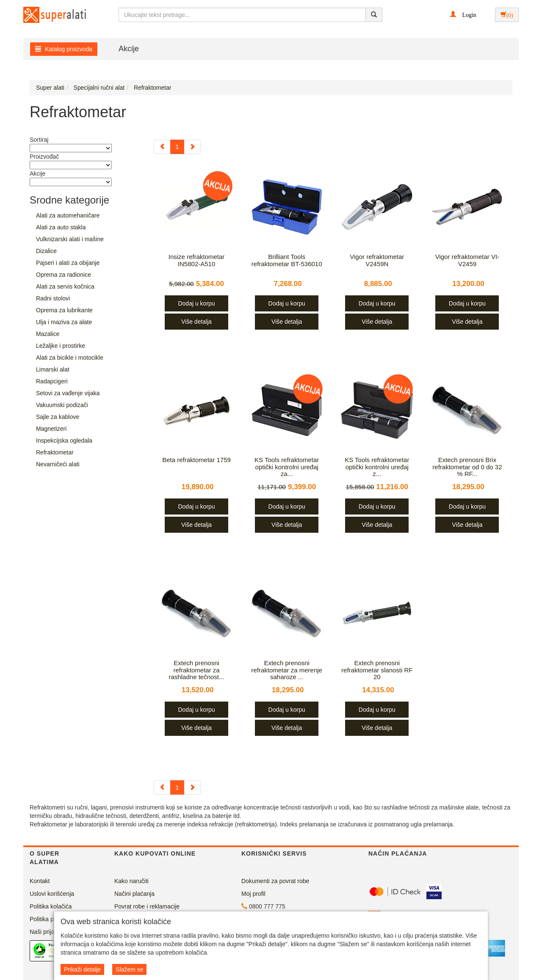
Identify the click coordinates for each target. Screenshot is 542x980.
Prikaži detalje (82, 969)
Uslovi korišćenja (52, 894)
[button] (463, 14)
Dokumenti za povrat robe (275, 881)
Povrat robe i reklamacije (147, 906)
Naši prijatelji (46, 932)
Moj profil (253, 894)
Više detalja (196, 322)
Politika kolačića (51, 906)
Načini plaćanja (134, 894)
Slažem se (129, 969)
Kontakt (40, 881)
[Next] (192, 147)
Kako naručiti (131, 881)
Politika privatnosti (54, 919)
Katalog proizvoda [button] (64, 49)
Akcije (129, 49)
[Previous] (162, 147)
